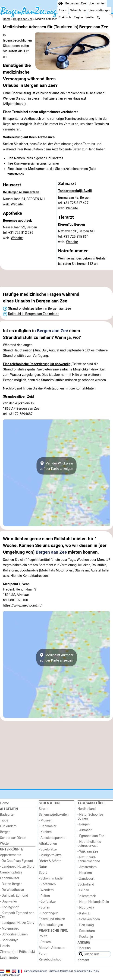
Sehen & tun (78, 10)
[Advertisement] (56, 278)
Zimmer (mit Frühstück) (17, 952)
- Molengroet (9, 929)
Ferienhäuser (10, 878)
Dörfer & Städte (50, 861)
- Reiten (44, 896)
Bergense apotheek (17, 221)
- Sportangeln (49, 913)
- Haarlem (85, 873)
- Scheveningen (89, 919)
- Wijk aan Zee (88, 852)
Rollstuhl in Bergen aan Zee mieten (34, 314)
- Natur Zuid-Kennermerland (89, 859)
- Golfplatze (47, 902)
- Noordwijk (86, 908)
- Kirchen (45, 832)
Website (17, 204)
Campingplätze (11, 872)
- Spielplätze (48, 849)
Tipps (4, 820)
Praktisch (65, 17)
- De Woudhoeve (12, 890)
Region (78, 17)
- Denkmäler (47, 826)
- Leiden (83, 890)
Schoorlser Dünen (13, 838)
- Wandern (46, 890)
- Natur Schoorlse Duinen (90, 817)
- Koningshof (9, 907)
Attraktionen (48, 844)
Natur (43, 867)
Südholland (86, 884)
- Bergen (84, 824)
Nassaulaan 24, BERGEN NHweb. (24, 202)
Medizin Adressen (52, 948)
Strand (63, 10)
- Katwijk (84, 913)
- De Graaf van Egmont (17, 861)
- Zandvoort (86, 879)
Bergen (5, 832)
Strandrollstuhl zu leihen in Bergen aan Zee (40, 309)
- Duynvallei (8, 901)
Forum (43, 954)
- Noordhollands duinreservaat (89, 844)
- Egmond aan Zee (91, 836)
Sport (43, 873)
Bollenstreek (87, 896)
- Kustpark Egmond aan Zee (17, 915)
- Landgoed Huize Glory (17, 867)
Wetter (90, 17)
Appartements (11, 855)
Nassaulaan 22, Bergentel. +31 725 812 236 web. (20, 233)
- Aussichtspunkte (52, 838)
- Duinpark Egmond (14, 896)
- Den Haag (86, 925)
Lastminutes (9, 958)
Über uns (84, 948)
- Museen (46, 820)
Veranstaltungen (99, 10)
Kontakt (83, 960)
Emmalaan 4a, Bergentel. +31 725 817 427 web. (74, 203)
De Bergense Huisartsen (21, 192)
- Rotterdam (86, 931)
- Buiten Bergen (11, 884)
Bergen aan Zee (75, 3)
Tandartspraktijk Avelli (75, 191)
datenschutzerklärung (60, 971)
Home (5, 803)
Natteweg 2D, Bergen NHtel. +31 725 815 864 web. (76, 237)
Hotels (5, 946)
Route (43, 936)
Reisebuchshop (50, 959)
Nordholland (87, 809)
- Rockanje (85, 937)
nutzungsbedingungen (36, 971)
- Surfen (44, 907)
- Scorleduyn (9, 940)
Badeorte (7, 815)
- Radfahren (47, 884)
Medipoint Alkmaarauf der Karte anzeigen (56, 658)
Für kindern (8, 826)
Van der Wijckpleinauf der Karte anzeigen (56, 466)
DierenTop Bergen (72, 225)
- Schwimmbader (51, 878)
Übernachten (97, 3)
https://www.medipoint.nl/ (22, 605)
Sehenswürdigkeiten (54, 815)
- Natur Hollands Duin (93, 902)
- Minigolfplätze (50, 855)
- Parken (45, 942)
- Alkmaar (85, 830)
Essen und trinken (52, 919)
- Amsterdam (87, 867)
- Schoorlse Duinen (14, 934)
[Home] (61, 3)
